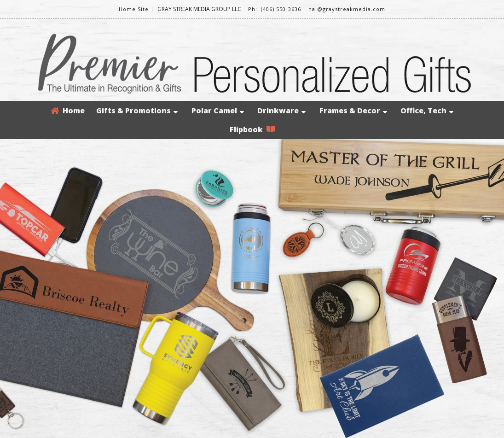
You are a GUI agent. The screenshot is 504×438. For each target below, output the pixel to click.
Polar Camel (218, 111)
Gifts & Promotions (137, 111)
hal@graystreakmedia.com (347, 9)
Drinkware (281, 111)
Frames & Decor (353, 111)
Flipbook (252, 129)
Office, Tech (427, 111)
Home (68, 111)
